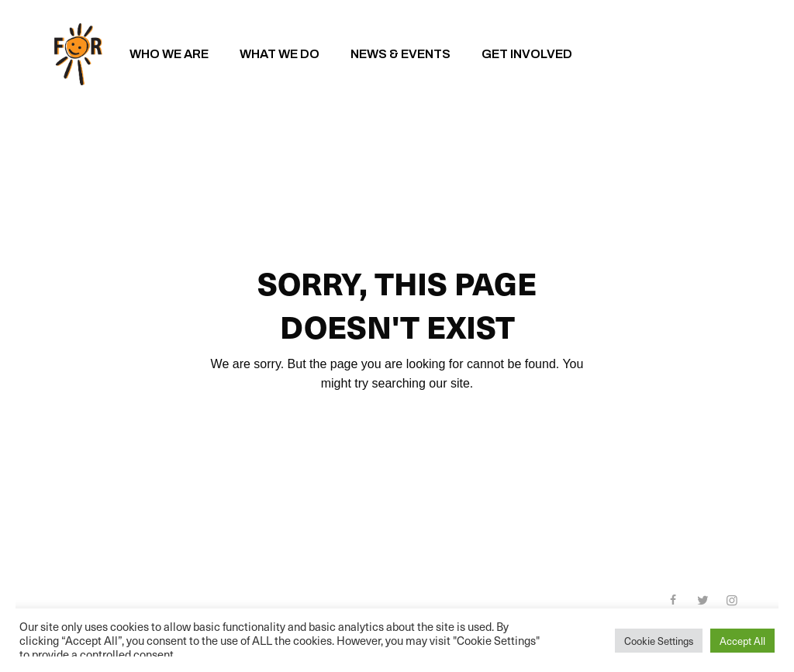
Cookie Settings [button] (659, 641)
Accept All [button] (742, 641)
